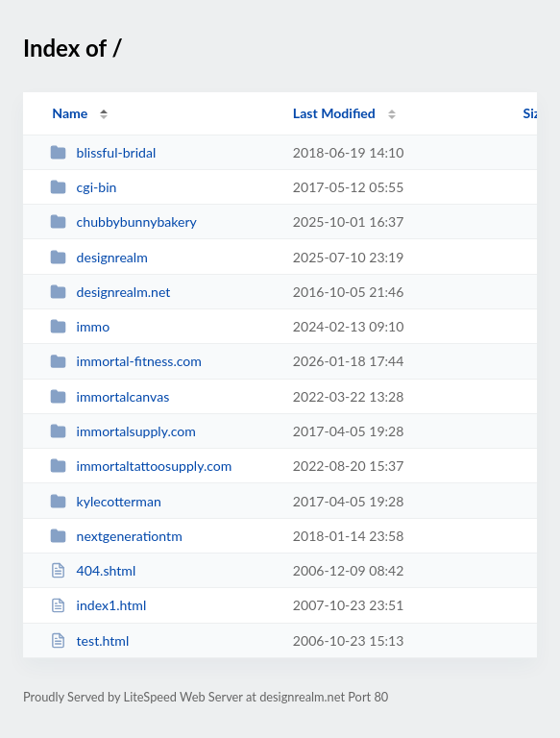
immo (80, 326)
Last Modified (334, 113)
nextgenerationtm (116, 536)
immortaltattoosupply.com (141, 466)
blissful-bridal (103, 152)
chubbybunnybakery (123, 221)
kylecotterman (106, 501)
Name (70, 113)
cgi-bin (83, 187)
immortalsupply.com (123, 431)
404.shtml (93, 570)
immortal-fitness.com (126, 361)
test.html (89, 640)
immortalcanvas (110, 396)
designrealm (99, 257)
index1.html (98, 605)
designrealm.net (110, 292)
